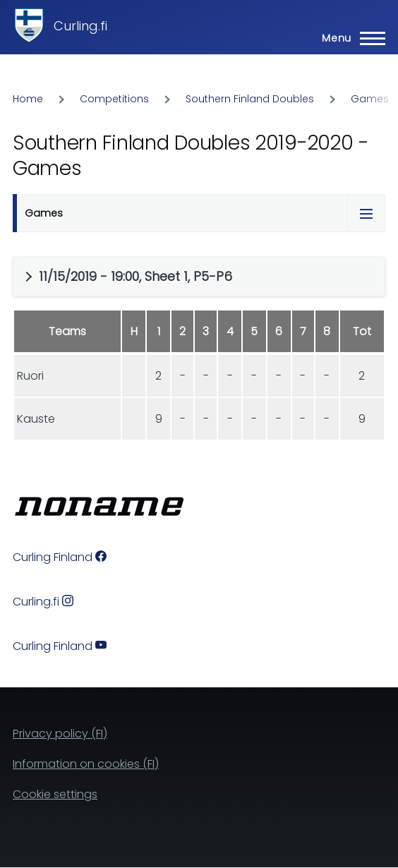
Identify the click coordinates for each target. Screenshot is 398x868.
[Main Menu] (349, 38)
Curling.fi (80, 26)
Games (370, 99)
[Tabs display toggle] (366, 213)
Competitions (114, 99)
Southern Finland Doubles (250, 99)
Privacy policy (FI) (60, 734)
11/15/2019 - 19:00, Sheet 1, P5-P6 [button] (135, 276)
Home (28, 99)
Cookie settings (55, 794)
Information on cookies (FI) (86, 764)
